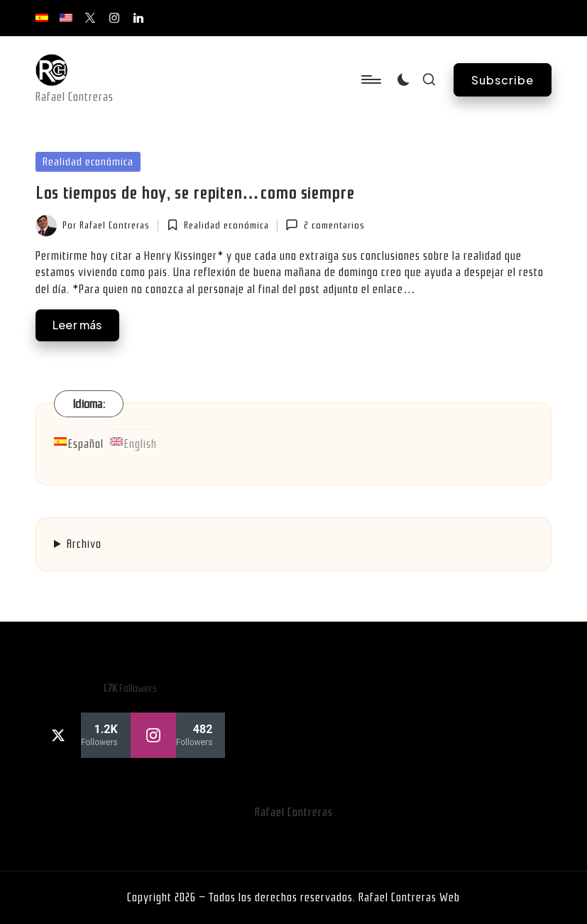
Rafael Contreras (294, 812)
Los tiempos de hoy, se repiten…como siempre (195, 193)
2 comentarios (325, 225)
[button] (503, 80)
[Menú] (370, 79)
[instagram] (178, 735)
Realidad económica (88, 162)
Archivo (84, 544)
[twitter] (83, 735)
